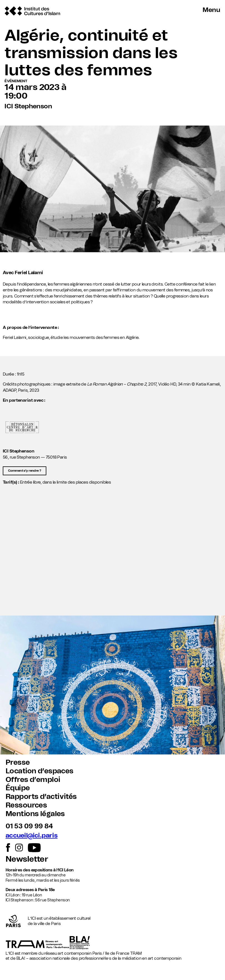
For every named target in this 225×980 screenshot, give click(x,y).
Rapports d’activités (41, 797)
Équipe (18, 788)
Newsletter (27, 859)
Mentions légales (35, 814)
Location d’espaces (40, 771)
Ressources (26, 805)
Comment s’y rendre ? (25, 471)
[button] (112, 558)
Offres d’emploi (33, 780)
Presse (18, 762)
